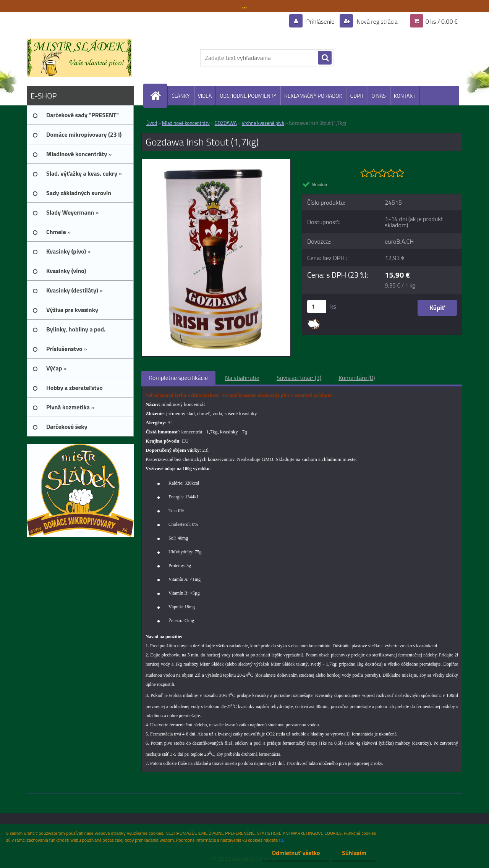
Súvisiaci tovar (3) (299, 378)
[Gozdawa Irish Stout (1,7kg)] (216, 162)
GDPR (357, 96)
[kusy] (317, 306)
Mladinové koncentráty (186, 123)
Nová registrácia (376, 21)
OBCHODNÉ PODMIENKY (248, 96)
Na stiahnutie (242, 378)
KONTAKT (405, 96)
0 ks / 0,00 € (442, 21)
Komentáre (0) (357, 378)
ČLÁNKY (181, 96)
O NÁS (379, 96)
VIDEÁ (205, 96)
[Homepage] (159, 96)
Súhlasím (354, 853)
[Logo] (79, 58)
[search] (325, 58)
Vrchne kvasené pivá (263, 123)
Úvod (152, 123)
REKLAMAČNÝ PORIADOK (313, 96)
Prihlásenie (320, 21)
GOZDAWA (226, 123)
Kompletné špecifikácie (178, 378)
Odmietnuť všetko (296, 853)
